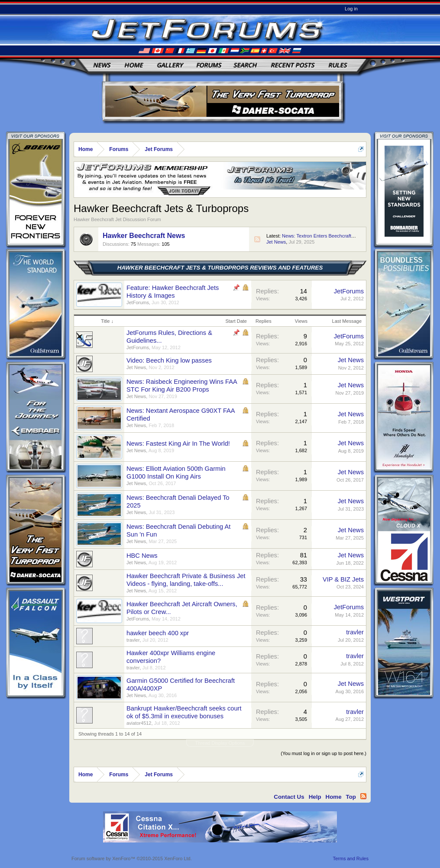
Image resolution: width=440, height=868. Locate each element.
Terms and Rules (351, 858)
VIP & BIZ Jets (343, 579)
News (102, 65)
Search (245, 65)
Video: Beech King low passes (169, 360)
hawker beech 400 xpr (158, 633)
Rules (338, 65)
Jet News (276, 242)
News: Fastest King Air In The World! (178, 444)
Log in (351, 9)
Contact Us (289, 797)
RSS (257, 239)
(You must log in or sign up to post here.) (324, 753)
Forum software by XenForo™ (132, 858)
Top (351, 797)
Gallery (170, 65)
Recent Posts (293, 65)
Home (134, 65)
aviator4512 (139, 723)
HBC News (142, 556)
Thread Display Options (220, 743)
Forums (209, 65)
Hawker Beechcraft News (144, 236)
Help (315, 797)
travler (133, 640)
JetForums (138, 302)
